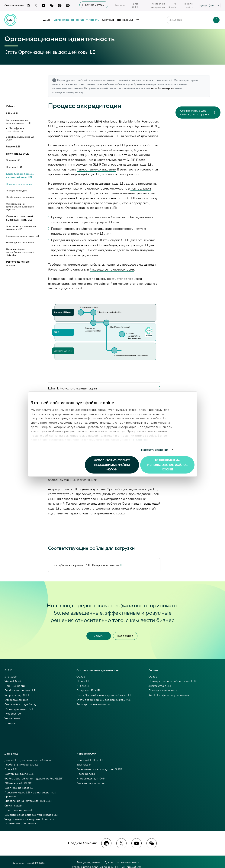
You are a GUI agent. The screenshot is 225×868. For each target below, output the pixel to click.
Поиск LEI (11, 769)
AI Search (172, 5)
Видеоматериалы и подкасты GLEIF (99, 769)
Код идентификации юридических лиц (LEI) (18, 122)
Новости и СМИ (86, 754)
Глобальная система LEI (20, 690)
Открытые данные (16, 700)
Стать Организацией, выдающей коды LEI (20, 176)
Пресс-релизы (86, 774)
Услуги (99, 636)
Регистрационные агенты (18, 263)
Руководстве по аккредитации (112, 269)
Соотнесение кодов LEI (19, 788)
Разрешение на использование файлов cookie (167, 465)
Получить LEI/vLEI (18, 154)
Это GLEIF (11, 677)
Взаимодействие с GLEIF (20, 709)
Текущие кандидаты (17, 191)
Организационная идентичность (76, 19)
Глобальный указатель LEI (22, 765)
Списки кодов (13, 806)
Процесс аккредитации (19, 184)
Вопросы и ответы (106, 565)
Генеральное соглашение (96, 169)
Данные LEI (125, 19)
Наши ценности (15, 686)
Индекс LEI (13, 147)
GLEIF (47, 19)
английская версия (162, 88)
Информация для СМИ (91, 779)
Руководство (13, 714)
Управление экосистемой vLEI (22, 236)
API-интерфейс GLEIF (18, 783)
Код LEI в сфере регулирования (169, 695)
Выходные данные (89, 862)
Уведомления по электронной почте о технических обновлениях (29, 821)
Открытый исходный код (20, 704)
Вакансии (120, 5)
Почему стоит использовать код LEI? (172, 681)
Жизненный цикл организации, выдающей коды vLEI (20, 252)
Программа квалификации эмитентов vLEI (21, 228)
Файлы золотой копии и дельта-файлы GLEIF (34, 779)
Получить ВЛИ (14, 167)
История (10, 723)
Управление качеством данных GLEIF (29, 801)
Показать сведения (155, 450)
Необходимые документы (20, 197)
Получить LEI (13, 161)
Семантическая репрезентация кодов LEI (31, 815)
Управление (12, 718)
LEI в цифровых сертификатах (16, 130)
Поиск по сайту (188, 5)
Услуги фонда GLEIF (17, 695)
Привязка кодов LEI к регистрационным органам (30, 794)
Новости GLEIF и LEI (90, 760)
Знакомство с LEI (160, 686)
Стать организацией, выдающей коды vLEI (20, 218)
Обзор (10, 106)
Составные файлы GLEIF (20, 774)
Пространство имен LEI (20, 810)
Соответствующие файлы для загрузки (198, 113)
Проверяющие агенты (163, 690)
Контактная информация (158, 5)
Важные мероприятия (90, 783)
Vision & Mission (14, 681)
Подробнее (125, 636)
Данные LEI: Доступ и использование (28, 760)
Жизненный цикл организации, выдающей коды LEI (20, 207)
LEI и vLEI (12, 114)
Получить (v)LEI (94, 5)
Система (108, 19)
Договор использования (121, 862)
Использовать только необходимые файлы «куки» (112, 465)
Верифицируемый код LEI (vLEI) (20, 138)
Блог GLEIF (135, 5)
